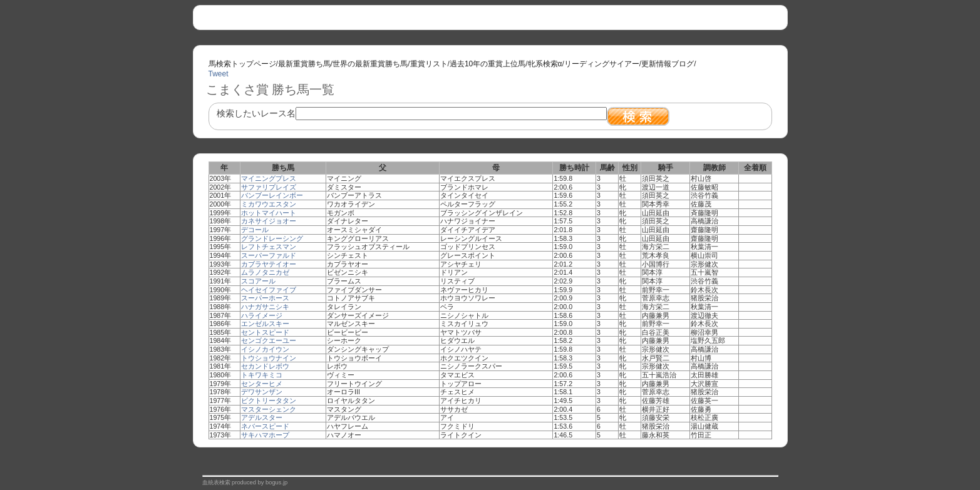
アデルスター (262, 417)
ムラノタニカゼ (265, 272)
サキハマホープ (265, 435)
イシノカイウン (265, 349)
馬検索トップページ (242, 64)
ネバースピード (265, 426)
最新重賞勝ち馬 (304, 64)
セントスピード (265, 332)
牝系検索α (545, 64)
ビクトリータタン (269, 401)
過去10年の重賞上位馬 (487, 64)
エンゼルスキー (265, 324)
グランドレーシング (272, 238)
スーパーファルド (269, 255)
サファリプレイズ (269, 187)
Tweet (219, 74)
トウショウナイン (269, 358)
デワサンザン (262, 392)
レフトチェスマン (269, 247)
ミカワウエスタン (269, 204)
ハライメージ (262, 315)
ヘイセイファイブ (269, 290)
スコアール (258, 281)
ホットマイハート (269, 213)
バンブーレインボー (272, 195)
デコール (255, 230)
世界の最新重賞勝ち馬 (370, 64)
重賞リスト (429, 64)
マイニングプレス (269, 178)
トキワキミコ (262, 375)
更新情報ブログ (668, 64)
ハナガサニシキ (265, 307)
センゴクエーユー (269, 340)
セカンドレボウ (265, 366)
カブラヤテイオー (269, 264)
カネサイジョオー (269, 221)
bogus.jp (276, 482)
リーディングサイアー (602, 64)
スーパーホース (265, 298)
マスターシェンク (269, 409)
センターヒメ (262, 384)
